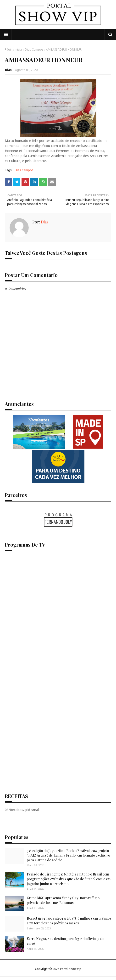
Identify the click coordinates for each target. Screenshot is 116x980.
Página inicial (14, 50)
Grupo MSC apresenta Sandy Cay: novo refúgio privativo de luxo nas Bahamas (63, 900)
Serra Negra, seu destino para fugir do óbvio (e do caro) (66, 941)
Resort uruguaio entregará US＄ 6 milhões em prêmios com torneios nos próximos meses (69, 921)
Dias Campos (34, 50)
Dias (8, 70)
